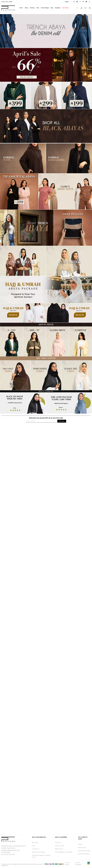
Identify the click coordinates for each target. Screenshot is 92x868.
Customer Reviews (84, 854)
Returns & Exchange (38, 852)
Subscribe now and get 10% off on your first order (46, 418)
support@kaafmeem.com (12, 850)
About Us (58, 842)
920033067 (7, 852)
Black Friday (82, 847)
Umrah (80, 844)
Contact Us (36, 849)
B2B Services (59, 849)
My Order (35, 842)
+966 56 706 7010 (9, 854)
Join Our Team (60, 846)
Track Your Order (7, 2)
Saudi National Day (84, 851)
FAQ (33, 846)
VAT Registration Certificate (64, 852)
